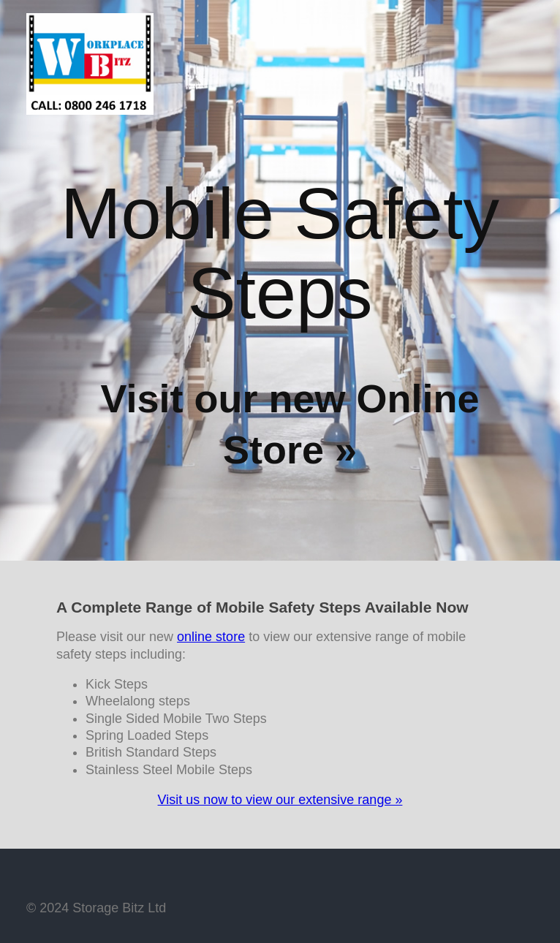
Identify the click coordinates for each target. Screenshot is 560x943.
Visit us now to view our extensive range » (280, 800)
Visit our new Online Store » (290, 424)
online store (211, 637)
